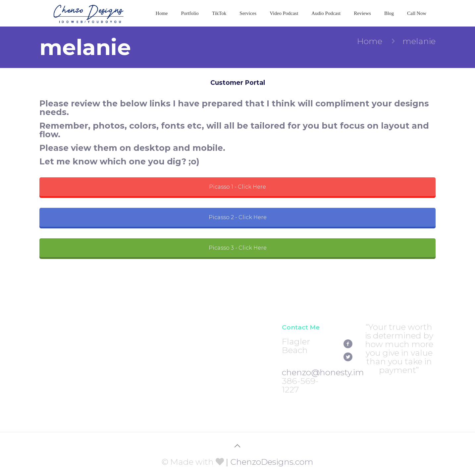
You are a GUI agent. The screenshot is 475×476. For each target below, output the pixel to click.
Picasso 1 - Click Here (237, 187)
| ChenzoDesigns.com (270, 462)
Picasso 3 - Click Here (238, 248)
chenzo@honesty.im (323, 372)
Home (370, 41)
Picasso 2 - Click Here (238, 217)
